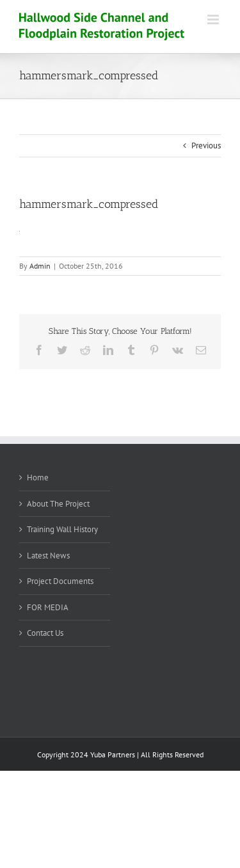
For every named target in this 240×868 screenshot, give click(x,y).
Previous (206, 146)
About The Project (58, 504)
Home (38, 477)
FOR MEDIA (48, 607)
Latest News (48, 556)
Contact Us (45, 633)
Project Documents (60, 581)
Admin (40, 266)
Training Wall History (62, 529)
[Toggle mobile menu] (214, 20)
